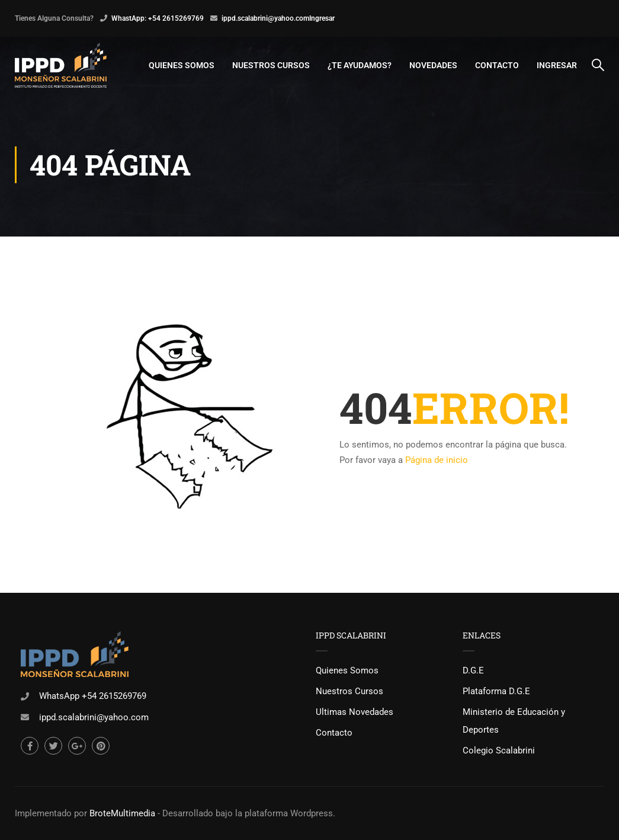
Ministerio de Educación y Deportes (514, 721)
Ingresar (322, 18)
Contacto (497, 65)
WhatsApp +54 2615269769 (93, 696)
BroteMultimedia (122, 813)
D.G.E (473, 670)
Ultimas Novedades (355, 712)
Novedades (433, 65)
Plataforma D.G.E (496, 691)
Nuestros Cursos (271, 65)
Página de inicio (437, 461)
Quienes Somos (182, 65)
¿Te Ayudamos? (360, 65)
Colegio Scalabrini (499, 750)
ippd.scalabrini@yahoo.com (265, 18)
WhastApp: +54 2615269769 (158, 18)
